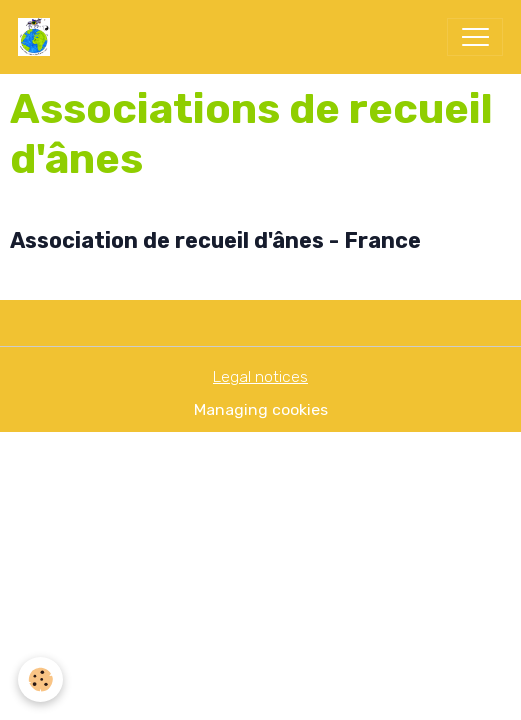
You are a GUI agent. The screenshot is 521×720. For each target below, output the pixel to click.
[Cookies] (40, 679)
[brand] (38, 37)
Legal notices (260, 376)
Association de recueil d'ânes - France (215, 240)
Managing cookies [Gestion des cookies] (261, 409)
